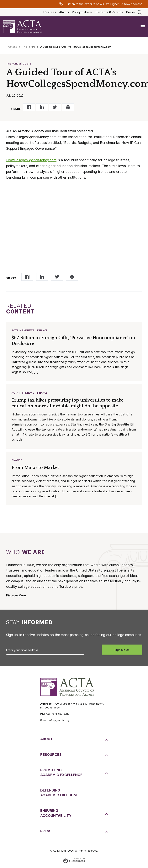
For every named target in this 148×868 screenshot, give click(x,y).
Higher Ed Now (120, 4)
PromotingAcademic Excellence (61, 774)
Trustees (50, 12)
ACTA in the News (23, 331)
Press (130, 12)
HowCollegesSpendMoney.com (31, 160)
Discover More (16, 597)
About (47, 740)
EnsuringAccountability (56, 814)
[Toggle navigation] (143, 27)
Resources (51, 756)
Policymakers (82, 12)
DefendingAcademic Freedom (58, 794)
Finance (42, 331)
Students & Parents (109, 12)
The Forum (29, 47)
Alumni (64, 12)
